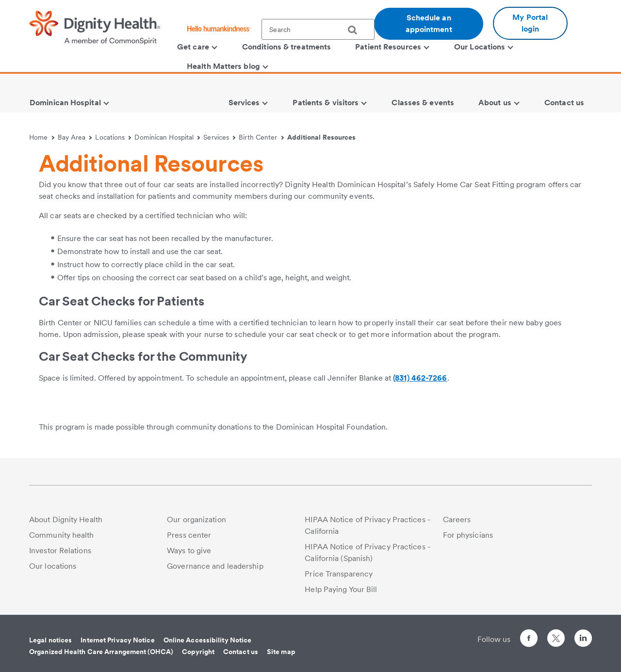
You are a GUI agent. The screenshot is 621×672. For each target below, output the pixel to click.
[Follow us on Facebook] (529, 640)
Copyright (198, 652)
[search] (356, 30)
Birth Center (261, 137)
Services (219, 137)
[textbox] (318, 29)
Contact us (241, 652)
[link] (252, 409)
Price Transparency (339, 574)
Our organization (196, 520)
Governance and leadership (215, 566)
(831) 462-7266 (420, 378)
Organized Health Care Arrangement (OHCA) (101, 652)
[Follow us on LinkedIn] (583, 640)
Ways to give (189, 551)
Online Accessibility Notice (208, 640)
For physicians (468, 535)
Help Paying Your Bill (341, 589)
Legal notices (50, 640)
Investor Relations (60, 551)
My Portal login (530, 23)
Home (42, 137)
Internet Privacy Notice (117, 640)
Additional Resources (322, 137)
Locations (113, 137)
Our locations (53, 566)
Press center (189, 535)
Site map (281, 652)
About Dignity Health (66, 520)
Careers (457, 520)
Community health (62, 535)
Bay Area (75, 137)
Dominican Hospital (167, 137)
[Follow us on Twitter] (556, 634)
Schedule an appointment (429, 24)
